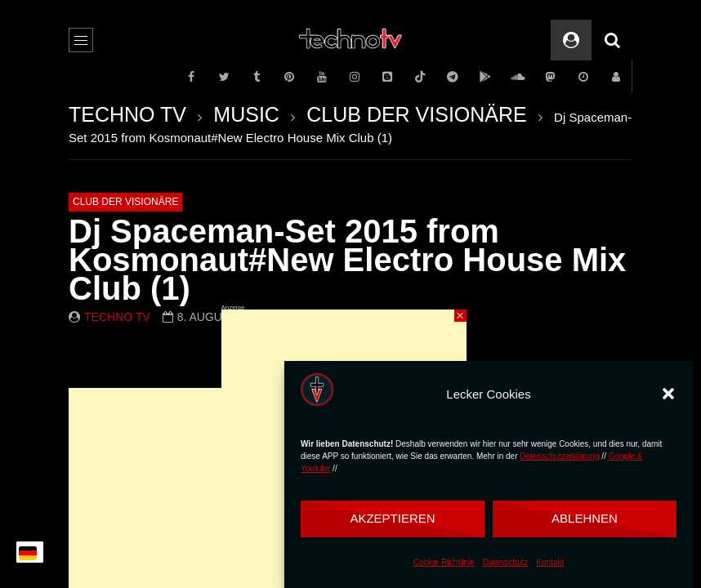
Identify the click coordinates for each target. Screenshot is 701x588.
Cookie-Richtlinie (444, 562)
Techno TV (117, 317)
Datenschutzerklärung (559, 456)
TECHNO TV (127, 114)
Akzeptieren (392, 518)
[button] (668, 394)
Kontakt (550, 562)
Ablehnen (585, 518)
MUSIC (246, 114)
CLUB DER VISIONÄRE (417, 114)
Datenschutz (506, 562)
